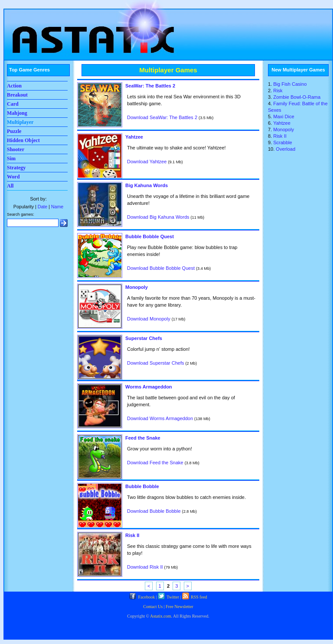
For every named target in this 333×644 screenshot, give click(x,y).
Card (13, 104)
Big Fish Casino (290, 84)
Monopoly (137, 287)
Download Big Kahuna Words (158, 217)
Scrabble (282, 142)
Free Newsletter (180, 607)
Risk (278, 91)
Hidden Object (23, 140)
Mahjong (17, 113)
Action (14, 86)
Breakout (17, 95)
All (10, 186)
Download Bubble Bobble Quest (161, 268)
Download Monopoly (149, 319)
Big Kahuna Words (147, 185)
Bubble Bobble (142, 486)
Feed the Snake (143, 438)
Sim (11, 159)
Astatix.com (161, 616)
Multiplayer (20, 122)
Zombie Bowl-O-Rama (297, 97)
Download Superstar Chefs (155, 363)
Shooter (16, 149)
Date (42, 207)
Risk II (132, 535)
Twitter (168, 597)
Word (13, 177)
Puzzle (14, 131)
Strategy (16, 168)
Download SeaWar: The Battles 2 (162, 117)
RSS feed (195, 597)
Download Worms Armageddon (160, 418)
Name (57, 207)
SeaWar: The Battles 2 (150, 86)
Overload (286, 149)
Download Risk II (145, 567)
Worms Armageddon (149, 387)
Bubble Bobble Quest (150, 236)
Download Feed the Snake (155, 463)
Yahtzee (134, 137)
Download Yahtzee (147, 162)
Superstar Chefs (144, 338)
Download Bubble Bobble (154, 511)
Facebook (142, 597)
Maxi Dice (284, 117)
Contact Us (153, 607)
